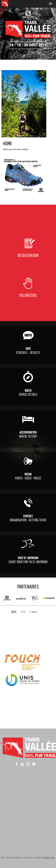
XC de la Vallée (11, 4)
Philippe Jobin (49, 858)
